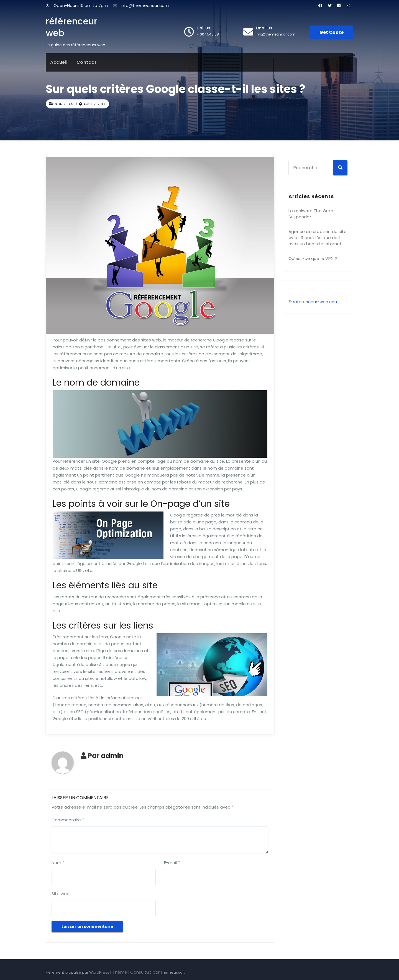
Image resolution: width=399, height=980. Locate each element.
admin (112, 756)
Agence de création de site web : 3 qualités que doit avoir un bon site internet (318, 238)
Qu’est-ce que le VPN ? (313, 258)
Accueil (59, 62)
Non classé (66, 104)
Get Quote (332, 32)
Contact (87, 62)
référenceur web (71, 27)
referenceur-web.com (316, 302)
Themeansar (172, 972)
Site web (61, 894)
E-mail (172, 863)
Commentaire (68, 820)
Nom (58, 863)
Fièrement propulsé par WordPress (78, 972)
